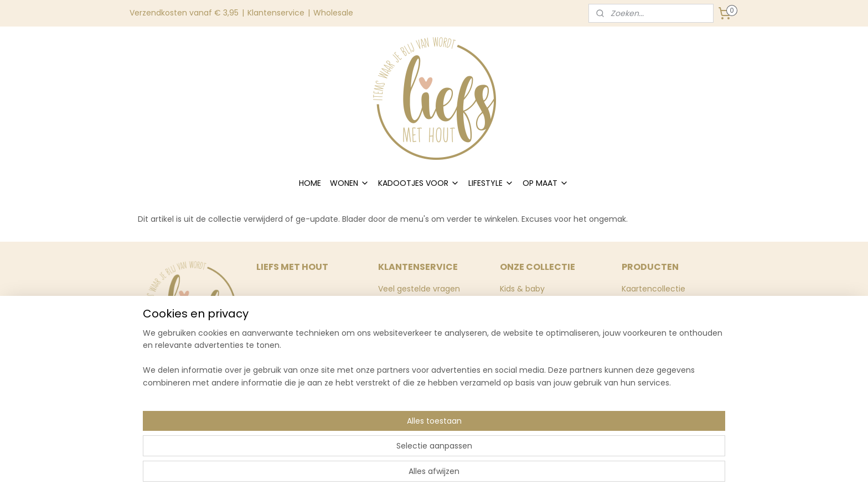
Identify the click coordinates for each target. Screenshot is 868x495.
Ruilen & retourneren (418, 301)
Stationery (520, 351)
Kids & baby (522, 289)
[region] (361, 451)
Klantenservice (276, 13)
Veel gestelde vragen (419, 289)
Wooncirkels (645, 326)
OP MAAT (546, 183)
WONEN (350, 183)
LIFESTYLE (491, 183)
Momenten (521, 314)
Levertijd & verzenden (420, 314)
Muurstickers (646, 301)
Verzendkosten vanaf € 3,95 (184, 13)
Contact (394, 326)
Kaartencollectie (653, 289)
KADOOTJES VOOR (419, 183)
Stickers (515, 326)
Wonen (514, 301)
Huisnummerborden (660, 314)
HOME (310, 183)
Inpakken (517, 338)
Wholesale (333, 13)
